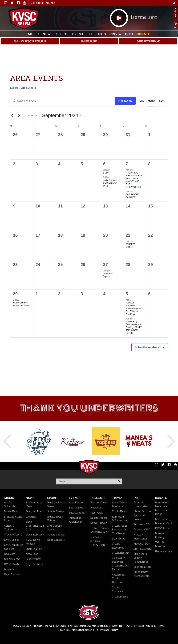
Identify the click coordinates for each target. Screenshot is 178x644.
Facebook (18, 3)
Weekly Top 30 (13, 535)
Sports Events (56, 511)
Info (129, 34)
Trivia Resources (118, 545)
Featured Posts (35, 511)
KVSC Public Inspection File (79, 630)
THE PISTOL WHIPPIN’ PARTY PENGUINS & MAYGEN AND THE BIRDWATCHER (134, 180)
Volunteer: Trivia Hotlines (118, 579)
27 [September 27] (105, 265)
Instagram (6, 3)
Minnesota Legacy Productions (141, 558)
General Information (141, 504)
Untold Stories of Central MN (100, 530)
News (48, 34)
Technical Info (143, 567)
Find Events (125, 101)
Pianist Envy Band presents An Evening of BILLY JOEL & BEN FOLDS (134, 327)
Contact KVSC (142, 529)
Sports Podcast (56, 535)
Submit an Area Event (76, 520)
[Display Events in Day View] (161, 101)
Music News (11, 511)
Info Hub (89, 41)
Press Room (119, 539)
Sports (62, 34)
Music (33, 34)
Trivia (115, 34)
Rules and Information (120, 518)
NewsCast (32, 554)
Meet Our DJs (142, 544)
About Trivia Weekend (120, 504)
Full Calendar (77, 513)
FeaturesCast (34, 559)
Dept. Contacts (13, 574)
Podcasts (98, 34)
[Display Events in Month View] (151, 101)
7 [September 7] (127, 164)
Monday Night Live (13, 518)
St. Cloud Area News (34, 504)
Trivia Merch (120, 597)
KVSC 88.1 (24, 18)
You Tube (24, 3)
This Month (32, 115)
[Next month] (19, 115)
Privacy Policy (109, 630)
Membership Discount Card (164, 521)
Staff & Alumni (143, 549)
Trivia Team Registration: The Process (120, 530)
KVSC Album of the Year (13, 547)
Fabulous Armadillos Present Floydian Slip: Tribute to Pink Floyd (133, 308)
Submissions (12, 559)
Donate (143, 34)
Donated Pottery (160, 535)
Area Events (76, 502)
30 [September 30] (15, 294)
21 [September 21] (128, 235)
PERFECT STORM (131, 246)
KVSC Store (162, 528)
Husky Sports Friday (55, 518)
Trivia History (121, 553)
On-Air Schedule (10, 504)
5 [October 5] (127, 294)
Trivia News (119, 511)
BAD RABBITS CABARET (133, 196)
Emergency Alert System (142, 574)
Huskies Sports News (57, 504)
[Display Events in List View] (142, 101)
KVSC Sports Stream (55, 528)
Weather (31, 517)
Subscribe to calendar (148, 347)
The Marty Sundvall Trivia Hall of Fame (120, 564)
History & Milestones (140, 536)
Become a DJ (141, 524)
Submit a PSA (34, 549)
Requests (10, 554)
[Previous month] (12, 115)
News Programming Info (35, 526)
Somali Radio (99, 523)
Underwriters (164, 551)
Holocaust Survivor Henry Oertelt (99, 541)
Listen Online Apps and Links (142, 515)
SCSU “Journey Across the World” (21, 304)
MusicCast (10, 569)
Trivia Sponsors (118, 589)
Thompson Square (108, 275)
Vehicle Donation (161, 544)
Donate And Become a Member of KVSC (162, 508)
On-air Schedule (30, 41)
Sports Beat (148, 41)
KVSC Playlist (13, 564)
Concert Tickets (9, 528)
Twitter (12, 3)
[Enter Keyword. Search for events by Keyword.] (54, 101)
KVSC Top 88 (12, 540)
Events (79, 34)
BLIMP (106, 173)
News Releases (35, 535)
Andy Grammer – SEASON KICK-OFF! (111, 183)
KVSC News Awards (33, 542)
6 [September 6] (104, 164)
